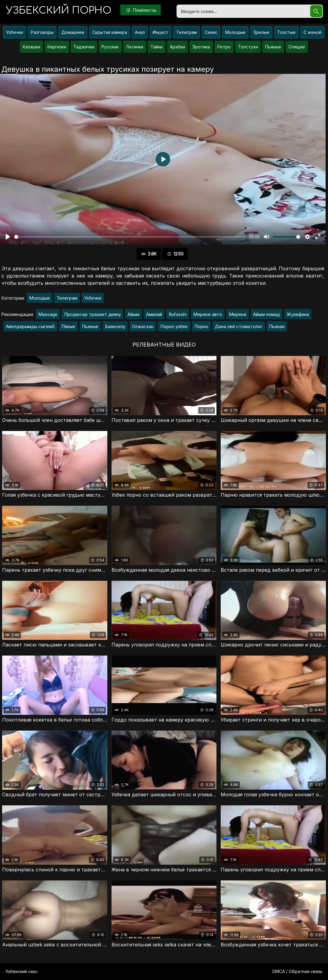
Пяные (68, 326)
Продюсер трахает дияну (93, 314)
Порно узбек (174, 326)
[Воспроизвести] (8, 237)
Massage (48, 314)
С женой (312, 32)
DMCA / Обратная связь (297, 971)
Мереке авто (208, 314)
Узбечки (15, 32)
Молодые (235, 32)
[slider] (130, 237)
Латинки (135, 47)
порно (59, 10)
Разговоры (42, 32)
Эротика (201, 47)
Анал (140, 32)
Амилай (154, 314)
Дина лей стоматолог (239, 326)
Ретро (224, 47)
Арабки (177, 47)
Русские (110, 47)
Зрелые (261, 32)
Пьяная (277, 326)
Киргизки (57, 47)
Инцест (161, 32)
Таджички (84, 47)
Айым (133, 314)
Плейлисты (141, 10)
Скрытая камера (110, 32)
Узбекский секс (22, 971)
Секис (211, 32)
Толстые (286, 32)
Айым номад (266, 314)
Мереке (238, 314)
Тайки (157, 47)
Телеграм (187, 32)
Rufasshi (178, 314)
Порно (201, 326)
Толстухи (248, 47)
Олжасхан (143, 326)
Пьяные (273, 47)
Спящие (297, 47)
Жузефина (298, 314)
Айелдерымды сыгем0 (30, 326)
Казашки (31, 47)
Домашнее (73, 32)
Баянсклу (115, 326)
